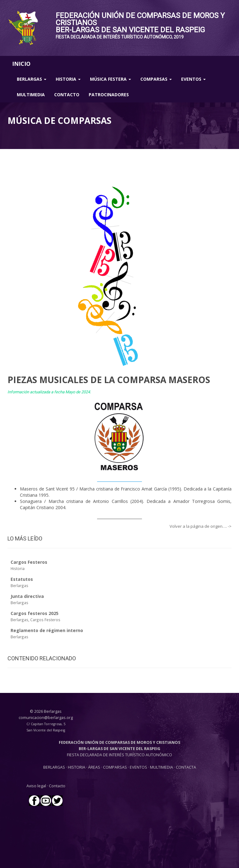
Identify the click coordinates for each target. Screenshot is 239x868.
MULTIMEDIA (162, 767)
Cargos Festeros (45, 620)
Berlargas (32, 79)
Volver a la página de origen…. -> (201, 526)
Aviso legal (36, 786)
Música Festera (110, 79)
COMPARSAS (115, 767)
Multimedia (31, 95)
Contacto (67, 95)
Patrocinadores (109, 95)
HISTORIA (77, 767)
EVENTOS (139, 767)
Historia (68, 79)
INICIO (21, 64)
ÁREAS (94, 767)
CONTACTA (186, 767)
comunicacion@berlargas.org (46, 718)
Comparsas (156, 79)
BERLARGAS (54, 767)
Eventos (193, 79)
